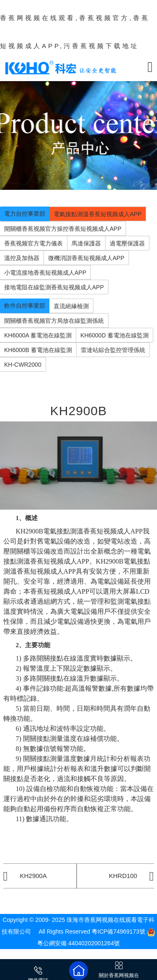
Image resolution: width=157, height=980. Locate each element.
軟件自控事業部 (25, 306)
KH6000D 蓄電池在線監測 (115, 335)
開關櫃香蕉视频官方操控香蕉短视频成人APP (63, 229)
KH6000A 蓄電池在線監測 (38, 335)
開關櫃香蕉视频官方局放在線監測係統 (54, 321)
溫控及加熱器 (22, 258)
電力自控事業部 (25, 214)
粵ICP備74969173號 (118, 932)
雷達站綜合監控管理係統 (113, 350)
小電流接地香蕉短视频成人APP (45, 273)
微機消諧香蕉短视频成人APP (86, 258)
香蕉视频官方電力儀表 (33, 243)
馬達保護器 (86, 243)
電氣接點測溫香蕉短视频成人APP (98, 214)
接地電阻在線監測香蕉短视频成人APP (54, 287)
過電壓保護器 (127, 243)
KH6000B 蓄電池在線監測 (38, 350)
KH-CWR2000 (23, 365)
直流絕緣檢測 (71, 306)
